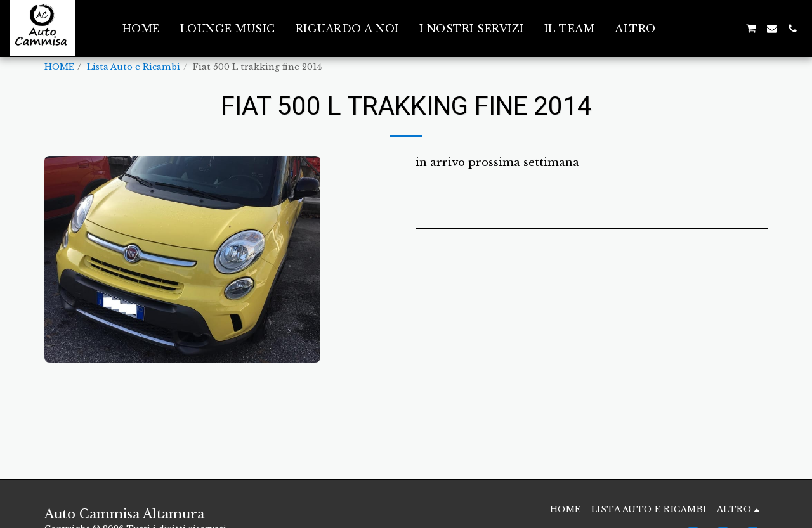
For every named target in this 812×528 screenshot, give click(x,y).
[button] (690, 29)
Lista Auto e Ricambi (134, 67)
